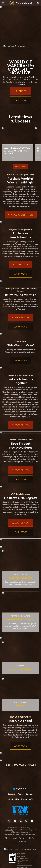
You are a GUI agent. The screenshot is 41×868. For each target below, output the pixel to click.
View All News (21, 166)
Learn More (20, 100)
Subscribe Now (21, 317)
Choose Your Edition (21, 215)
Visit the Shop (20, 265)
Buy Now (21, 91)
